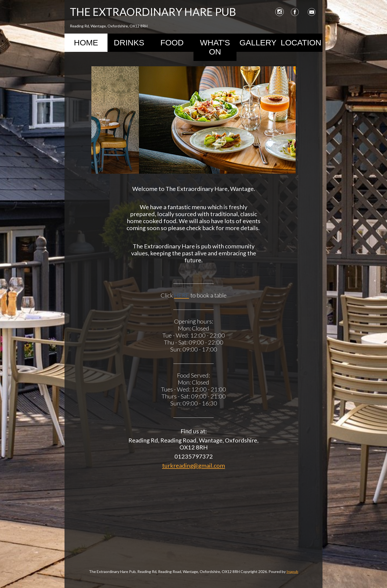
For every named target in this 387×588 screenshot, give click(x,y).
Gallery (258, 43)
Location (301, 43)
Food (172, 43)
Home (86, 43)
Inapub (292, 571)
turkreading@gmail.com (193, 465)
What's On (215, 47)
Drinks (129, 43)
